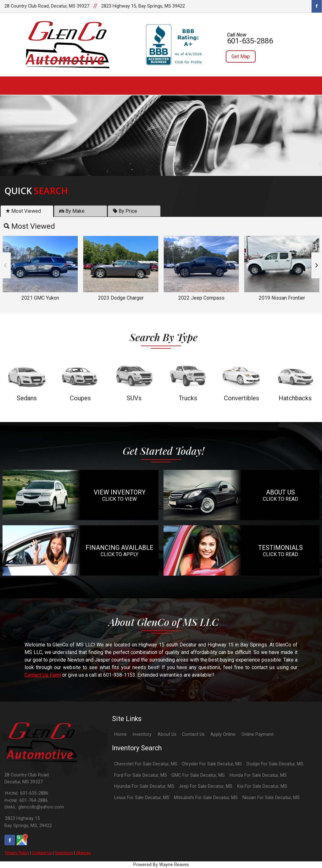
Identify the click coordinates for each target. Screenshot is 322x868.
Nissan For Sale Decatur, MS (271, 798)
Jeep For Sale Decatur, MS (205, 786)
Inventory (142, 734)
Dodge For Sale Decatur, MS (275, 764)
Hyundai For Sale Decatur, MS (144, 786)
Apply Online (223, 734)
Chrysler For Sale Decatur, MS (212, 764)
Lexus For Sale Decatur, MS (142, 798)
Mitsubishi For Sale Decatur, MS (206, 798)
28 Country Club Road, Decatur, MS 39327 (47, 6)
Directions (64, 853)
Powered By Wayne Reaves (161, 865)
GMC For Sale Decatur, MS (198, 775)
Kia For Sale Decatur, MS (262, 786)
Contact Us (42, 853)
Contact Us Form (43, 675)
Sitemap (83, 853)
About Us (167, 734)
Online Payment (258, 734)
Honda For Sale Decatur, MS (258, 775)
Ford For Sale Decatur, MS (141, 775)
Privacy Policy (17, 853)
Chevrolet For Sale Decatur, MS (146, 764)
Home (120, 734)
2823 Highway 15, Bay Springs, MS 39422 (143, 6)
